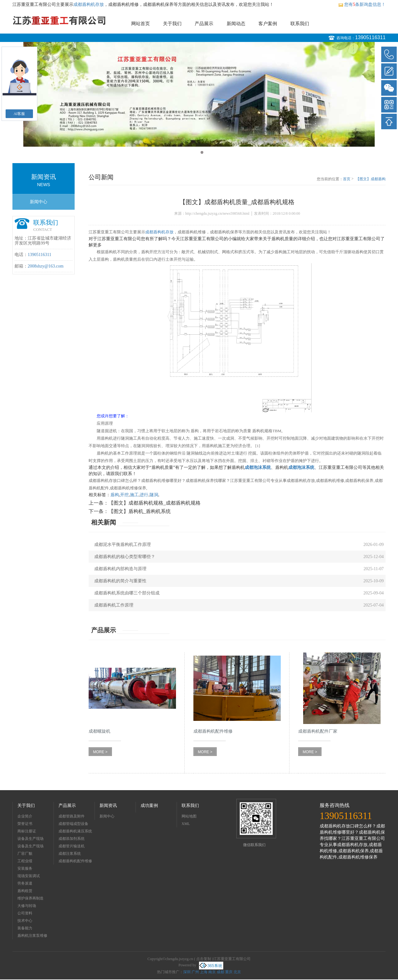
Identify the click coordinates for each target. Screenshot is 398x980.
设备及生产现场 (30, 839)
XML (186, 824)
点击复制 (204, 959)
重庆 (229, 972)
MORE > (100, 752)
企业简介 (25, 816)
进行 (144, 495)
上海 (204, 972)
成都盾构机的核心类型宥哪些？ (125, 557)
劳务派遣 (25, 883)
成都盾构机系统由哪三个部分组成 (127, 593)
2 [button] (202, 152)
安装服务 (25, 868)
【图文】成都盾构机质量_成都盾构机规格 (371, 179)
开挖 (124, 495)
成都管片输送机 (72, 846)
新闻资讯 (108, 806)
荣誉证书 (25, 824)
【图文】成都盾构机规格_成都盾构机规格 (155, 503)
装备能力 (25, 928)
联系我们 (300, 24)
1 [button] (196, 152)
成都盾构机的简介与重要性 (120, 581)
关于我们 (172, 24)
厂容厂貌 (25, 854)
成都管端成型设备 (73, 824)
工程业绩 (25, 861)
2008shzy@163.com (46, 266)
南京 (212, 972)
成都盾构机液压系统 (75, 831)
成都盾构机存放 (89, 5)
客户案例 (268, 24)
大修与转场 (27, 906)
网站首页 (141, 24)
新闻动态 (236, 24)
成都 (220, 972)
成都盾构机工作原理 (114, 605)
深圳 (187, 972)
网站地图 (189, 816)
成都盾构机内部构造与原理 (120, 569)
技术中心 (25, 921)
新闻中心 (39, 202)
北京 (237, 972)
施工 (134, 495)
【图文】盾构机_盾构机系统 (140, 511)
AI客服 (19, 114)
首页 (347, 179)
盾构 (115, 495)
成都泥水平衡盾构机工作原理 (123, 545)
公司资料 (25, 913)
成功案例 (149, 806)
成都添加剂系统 (72, 839)
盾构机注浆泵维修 (32, 936)
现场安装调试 (29, 876)
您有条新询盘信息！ (362, 5)
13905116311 (370, 37)
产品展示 (204, 24)
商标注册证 (27, 831)
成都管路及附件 (72, 816)
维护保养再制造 (30, 898)
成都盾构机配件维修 (75, 861)
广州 (195, 972)
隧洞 (154, 495)
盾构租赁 (25, 891)
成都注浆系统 (70, 854)
